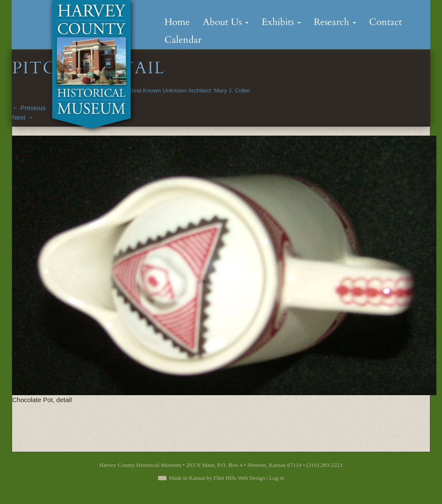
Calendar (183, 40)
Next (23, 117)
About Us (226, 22)
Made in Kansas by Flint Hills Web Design (217, 478)
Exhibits (281, 22)
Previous (29, 108)
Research (335, 22)
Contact (385, 22)
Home (177, 22)
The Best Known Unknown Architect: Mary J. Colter (184, 90)
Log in (276, 478)
